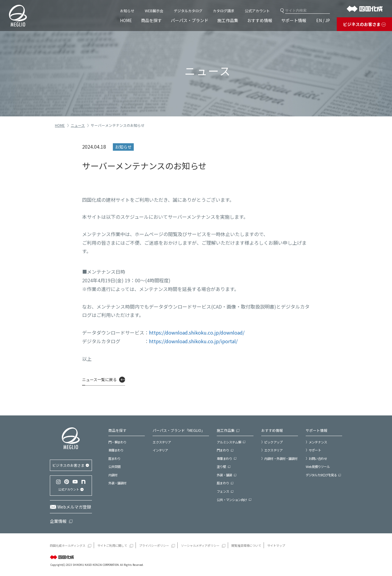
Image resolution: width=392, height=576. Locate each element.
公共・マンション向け (232, 500)
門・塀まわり (117, 442)
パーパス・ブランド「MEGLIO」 (179, 430)
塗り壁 (221, 466)
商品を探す (151, 20)
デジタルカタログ (188, 11)
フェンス (223, 491)
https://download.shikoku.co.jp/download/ (197, 332)
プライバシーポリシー (154, 545)
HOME (126, 20)
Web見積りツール (318, 466)
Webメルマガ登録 (74, 507)
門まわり (223, 450)
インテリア (160, 450)
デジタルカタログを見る (321, 475)
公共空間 (114, 466)
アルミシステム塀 (229, 442)
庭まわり (114, 458)
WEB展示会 (154, 11)
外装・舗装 (224, 475)
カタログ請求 (224, 11)
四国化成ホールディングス (68, 545)
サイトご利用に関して (112, 545)
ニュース (78, 125)
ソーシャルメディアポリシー (200, 545)
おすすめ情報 (260, 20)
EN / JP (323, 20)
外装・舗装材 (117, 483)
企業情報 (58, 521)
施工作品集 (228, 20)
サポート (315, 450)
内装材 (113, 475)
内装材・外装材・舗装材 (281, 458)
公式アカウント (257, 11)
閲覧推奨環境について (246, 545)
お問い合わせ (318, 458)
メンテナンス (318, 442)
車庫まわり (116, 450)
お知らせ (127, 11)
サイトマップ (276, 545)
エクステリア (162, 442)
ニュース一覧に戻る (99, 379)
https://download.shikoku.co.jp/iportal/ (193, 341)
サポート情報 (294, 20)
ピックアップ (273, 442)
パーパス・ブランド (190, 20)
